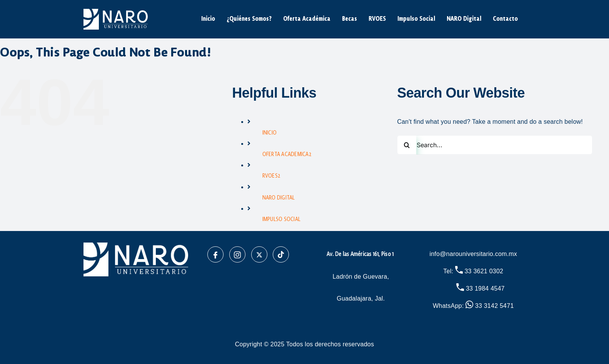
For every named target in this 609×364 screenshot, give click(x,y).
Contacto (505, 19)
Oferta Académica (307, 19)
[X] (259, 254)
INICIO (269, 133)
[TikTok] (281, 254)
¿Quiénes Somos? (249, 19)
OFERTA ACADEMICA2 (287, 155)
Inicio (208, 19)
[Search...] (495, 145)
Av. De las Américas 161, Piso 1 (361, 254)
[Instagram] (237, 254)
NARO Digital (464, 19)
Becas (350, 19)
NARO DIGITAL (279, 198)
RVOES (377, 19)
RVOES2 (271, 176)
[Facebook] (215, 254)
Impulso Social (416, 19)
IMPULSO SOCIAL (281, 219)
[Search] (407, 145)
